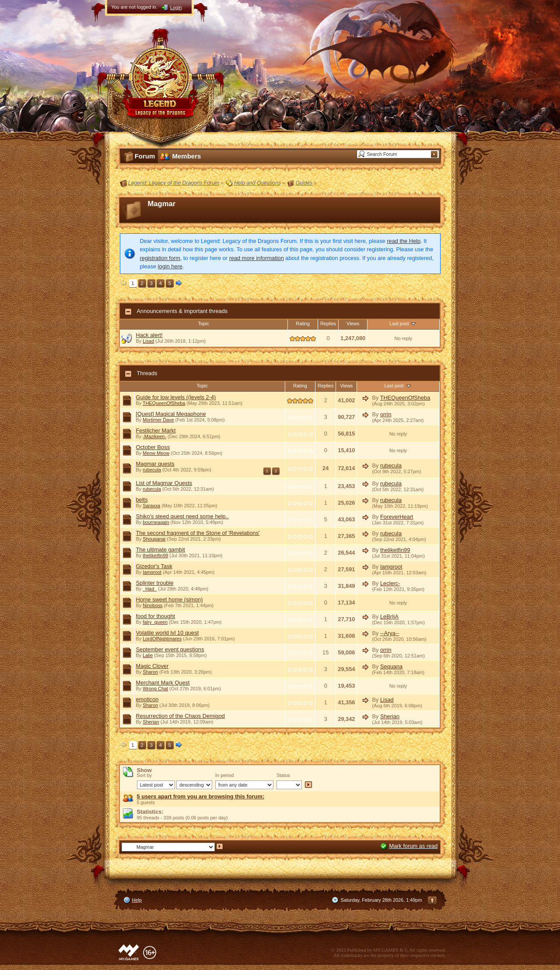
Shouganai (154, 539)
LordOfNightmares (162, 639)
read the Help (404, 241)
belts (142, 500)
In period (224, 775)
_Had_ (150, 589)
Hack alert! (149, 335)
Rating (303, 323)
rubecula (152, 470)
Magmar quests (155, 464)
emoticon (147, 699)
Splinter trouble (155, 583)
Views (353, 323)
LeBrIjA (389, 617)
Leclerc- (390, 583)
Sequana (391, 666)
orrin (386, 414)
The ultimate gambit (161, 550)
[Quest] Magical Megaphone (171, 414)
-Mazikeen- (154, 436)
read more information (257, 258)
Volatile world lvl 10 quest (168, 633)
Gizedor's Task (154, 566)
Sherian (151, 722)
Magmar (162, 204)
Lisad (148, 341)
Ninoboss (152, 605)
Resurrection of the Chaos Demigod (180, 716)
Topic (204, 323)
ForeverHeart (397, 517)
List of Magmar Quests (164, 483)
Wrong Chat (155, 689)
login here (170, 266)
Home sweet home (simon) (170, 599)
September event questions (170, 649)
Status (283, 775)
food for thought (156, 616)
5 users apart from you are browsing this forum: (201, 796)
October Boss (153, 447)
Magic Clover (152, 666)
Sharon (150, 672)
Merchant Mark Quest (163, 683)
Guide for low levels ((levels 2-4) (176, 397)
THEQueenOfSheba (164, 403)
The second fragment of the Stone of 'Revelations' (198, 533)
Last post (403, 323)
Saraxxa (151, 506)
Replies (328, 323)
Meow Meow (156, 453)
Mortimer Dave (158, 420)
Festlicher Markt (156, 431)
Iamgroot (152, 572)
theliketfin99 (155, 555)
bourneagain (156, 522)
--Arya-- (390, 633)
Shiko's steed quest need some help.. (182, 516)
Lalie (148, 655)
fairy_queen (155, 622)
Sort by (144, 775)
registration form (160, 258)
